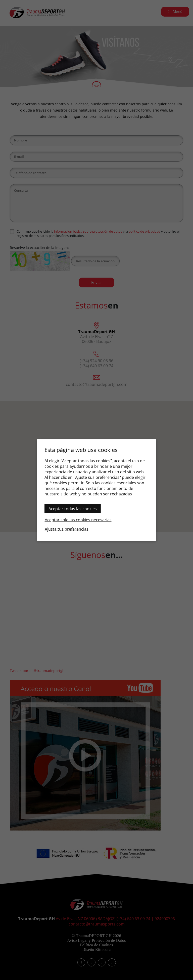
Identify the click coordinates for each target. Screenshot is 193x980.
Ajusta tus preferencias (67, 529)
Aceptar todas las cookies (73, 508)
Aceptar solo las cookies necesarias (78, 520)
